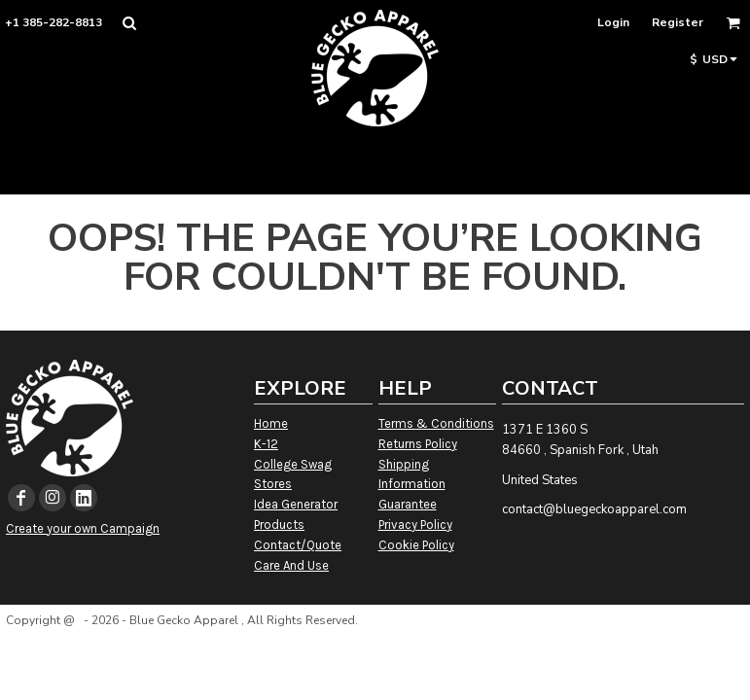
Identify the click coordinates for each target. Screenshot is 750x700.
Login (613, 22)
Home (271, 423)
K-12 (266, 444)
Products (279, 525)
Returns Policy (418, 444)
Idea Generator (296, 504)
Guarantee (408, 504)
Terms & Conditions (436, 423)
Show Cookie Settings (375, 645)
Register (678, 22)
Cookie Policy (416, 545)
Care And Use (291, 565)
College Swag (293, 464)
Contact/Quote (298, 545)
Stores (273, 484)
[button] (129, 23)
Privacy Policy (415, 525)
